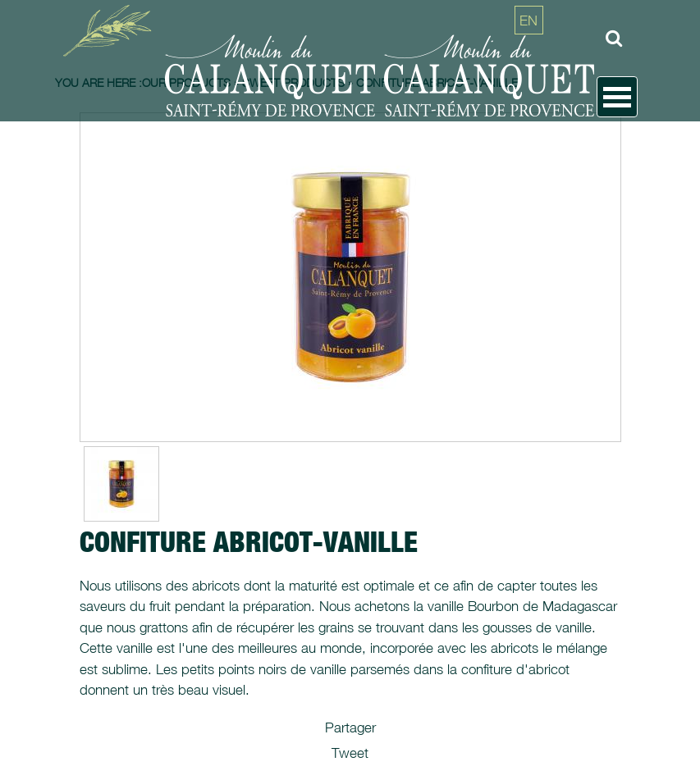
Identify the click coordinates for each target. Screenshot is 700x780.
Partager (350, 728)
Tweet (350, 753)
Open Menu (617, 97)
